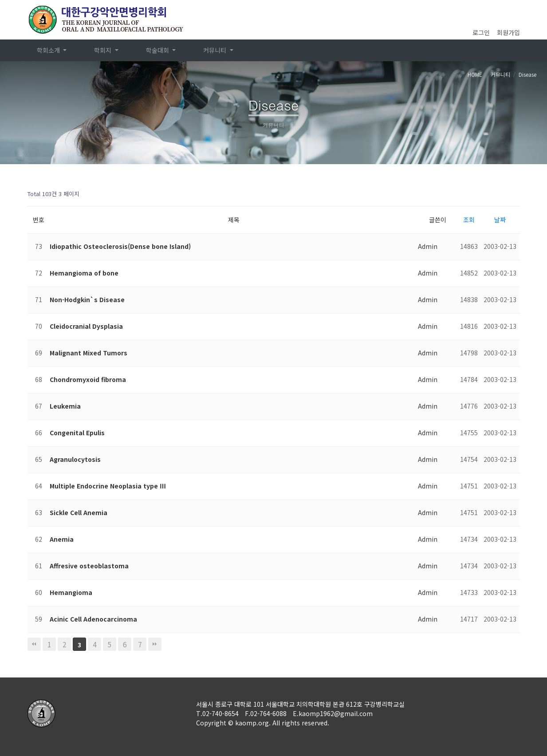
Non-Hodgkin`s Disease (87, 299)
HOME (475, 74)
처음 (34, 644)
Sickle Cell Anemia (79, 512)
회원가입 (508, 32)
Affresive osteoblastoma (89, 566)
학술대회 (158, 50)
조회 (469, 220)
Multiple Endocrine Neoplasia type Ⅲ (108, 486)
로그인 (481, 32)
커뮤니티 (216, 50)
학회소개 (49, 50)
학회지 (104, 50)
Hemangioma (71, 592)
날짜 (500, 220)
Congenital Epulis (77, 433)
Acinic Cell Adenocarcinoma (93, 619)
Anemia (62, 539)
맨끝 (155, 644)
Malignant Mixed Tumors (89, 353)
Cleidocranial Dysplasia (86, 326)
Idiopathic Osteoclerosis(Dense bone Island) (120, 246)
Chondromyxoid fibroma (88, 379)
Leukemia (65, 406)
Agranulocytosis (75, 459)
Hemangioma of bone (84, 273)
